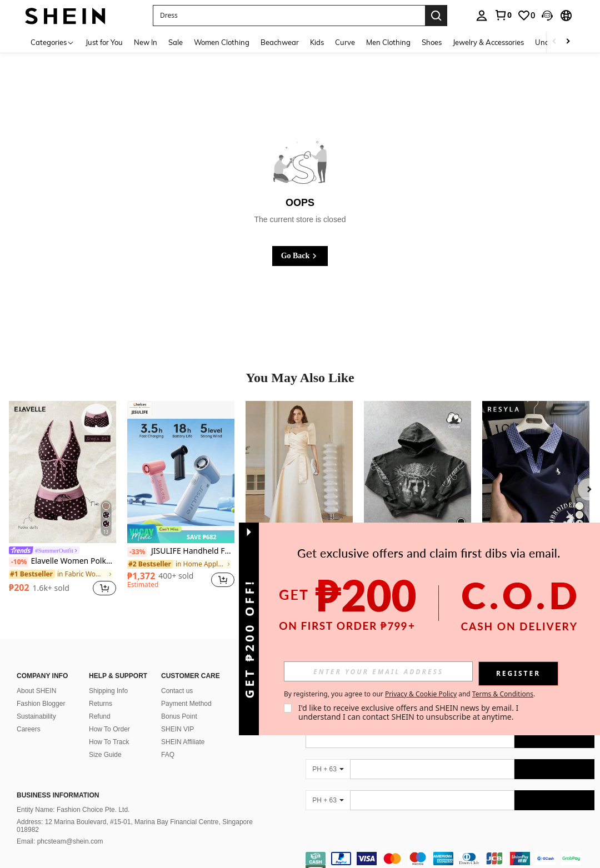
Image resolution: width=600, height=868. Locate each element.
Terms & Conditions (503, 694)
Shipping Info (108, 678)
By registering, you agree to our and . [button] (409, 694)
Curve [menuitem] (345, 42)
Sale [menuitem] (176, 42)
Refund (100, 703)
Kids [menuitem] (317, 42)
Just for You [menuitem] (104, 42)
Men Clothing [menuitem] (388, 42)
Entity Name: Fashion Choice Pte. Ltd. (73, 796)
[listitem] (62, 500)
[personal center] (482, 16)
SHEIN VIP (177, 716)
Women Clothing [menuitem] (222, 42)
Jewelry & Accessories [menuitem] (488, 42)
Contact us (177, 678)
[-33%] (137, 552)
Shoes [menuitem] (432, 42)
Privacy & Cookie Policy (421, 694)
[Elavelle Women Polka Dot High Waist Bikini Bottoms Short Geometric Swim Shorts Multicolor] (62, 472)
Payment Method (186, 690)
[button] (289, 16)
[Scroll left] (554, 42)
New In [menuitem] (146, 42)
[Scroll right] (568, 42)
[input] (378, 671)
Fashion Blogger (41, 690)
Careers (29, 716)
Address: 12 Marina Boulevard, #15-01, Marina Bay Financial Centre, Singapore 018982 (135, 812)
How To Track (109, 729)
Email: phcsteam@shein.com (60, 828)
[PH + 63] (328, 756)
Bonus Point (179, 703)
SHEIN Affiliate (183, 729)
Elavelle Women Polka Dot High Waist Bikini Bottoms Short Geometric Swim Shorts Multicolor (62, 561)
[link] (503, 15)
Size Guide (105, 741)
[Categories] (52, 42)
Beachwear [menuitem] (280, 42)
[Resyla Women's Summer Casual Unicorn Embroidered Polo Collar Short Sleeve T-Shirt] (536, 472)
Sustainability (36, 703)
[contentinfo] (450, 852)
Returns (101, 690)
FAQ (168, 741)
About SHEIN (36, 678)
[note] (181, 534)
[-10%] (19, 562)
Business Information (58, 782)
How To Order (109, 716)
